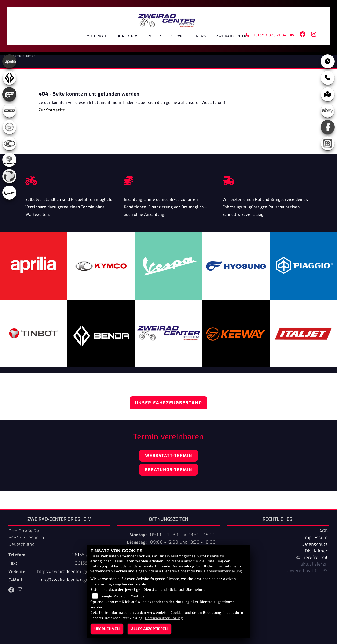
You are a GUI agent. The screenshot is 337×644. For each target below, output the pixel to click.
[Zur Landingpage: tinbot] (9, 177)
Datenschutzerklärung (223, 571)
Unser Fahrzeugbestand (168, 403)
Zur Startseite (52, 110)
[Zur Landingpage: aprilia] (9, 62)
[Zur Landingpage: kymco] (9, 144)
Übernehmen (107, 629)
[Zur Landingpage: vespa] (9, 193)
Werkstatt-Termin (169, 456)
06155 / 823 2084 (266, 35)
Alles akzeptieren (149, 629)
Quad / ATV (127, 36)
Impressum (316, 538)
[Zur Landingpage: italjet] (9, 111)
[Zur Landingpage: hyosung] (9, 95)
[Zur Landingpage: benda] (9, 78)
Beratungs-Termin (168, 470)
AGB (323, 532)
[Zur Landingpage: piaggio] (9, 160)
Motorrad (96, 36)
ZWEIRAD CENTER (231, 36)
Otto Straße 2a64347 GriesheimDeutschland (26, 538)
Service (178, 36)
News (201, 36)
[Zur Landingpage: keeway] (9, 127)
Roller (154, 36)
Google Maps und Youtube (123, 596)
